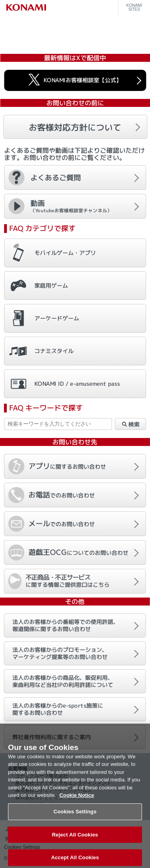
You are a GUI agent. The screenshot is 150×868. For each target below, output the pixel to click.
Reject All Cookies (75, 839)
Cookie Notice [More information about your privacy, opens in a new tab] (77, 800)
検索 (130, 424)
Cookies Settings (75, 816)
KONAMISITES (134, 8)
